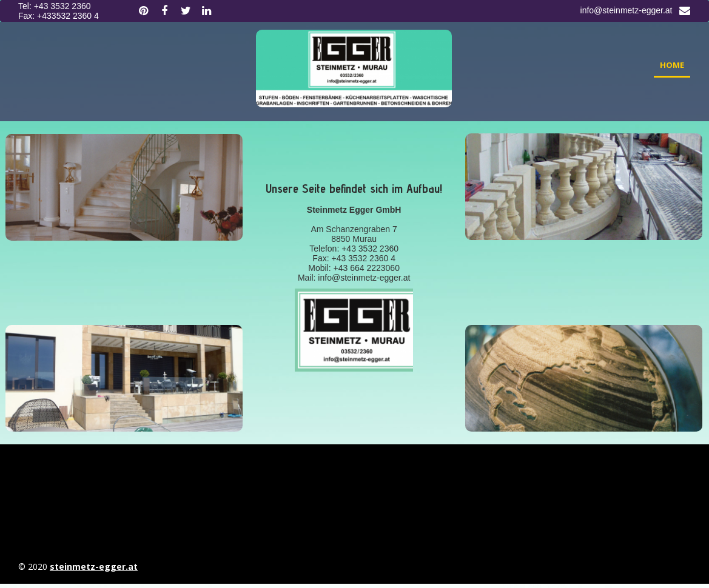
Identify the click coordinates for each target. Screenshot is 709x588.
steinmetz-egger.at (94, 566)
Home (672, 65)
